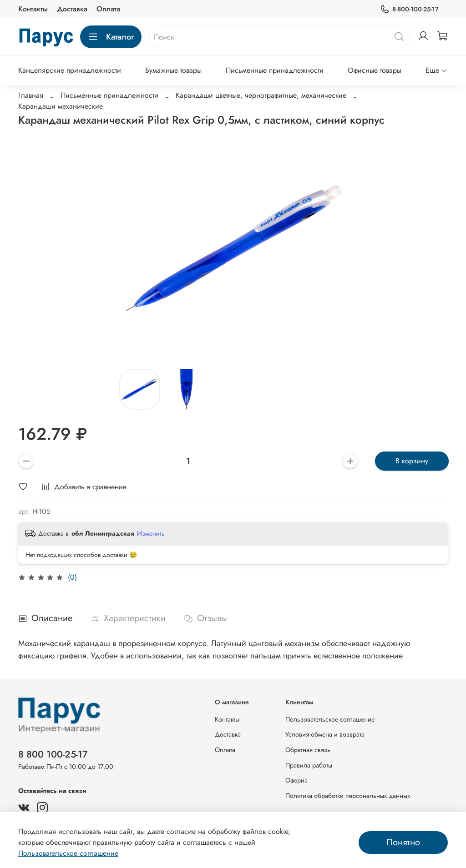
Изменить (151, 533)
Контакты (33, 9)
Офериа (296, 780)
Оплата (108, 9)
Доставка (72, 9)
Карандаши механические (61, 106)
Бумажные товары (173, 70)
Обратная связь (308, 750)
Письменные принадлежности (275, 70)
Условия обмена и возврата (325, 734)
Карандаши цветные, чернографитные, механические (261, 95)
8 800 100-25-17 (53, 754)
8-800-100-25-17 (409, 9)
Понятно (403, 842)
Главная (31, 95)
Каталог (111, 37)
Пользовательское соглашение (330, 719)
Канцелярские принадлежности (70, 70)
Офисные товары (375, 70)
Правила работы (309, 765)
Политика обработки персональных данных (348, 796)
